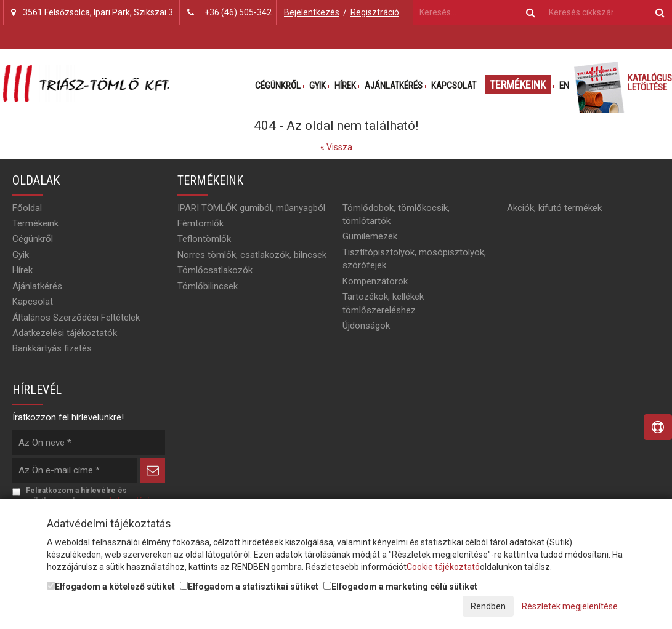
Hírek (345, 86)
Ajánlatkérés (394, 86)
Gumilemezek (370, 236)
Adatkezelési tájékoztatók (65, 333)
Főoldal (27, 208)
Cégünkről (278, 86)
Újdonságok (366, 326)
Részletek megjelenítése (570, 606)
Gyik (318, 86)
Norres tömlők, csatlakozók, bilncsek (252, 255)
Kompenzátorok (375, 281)
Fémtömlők (200, 223)
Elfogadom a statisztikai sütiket (249, 587)
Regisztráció (375, 12)
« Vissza (336, 147)
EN (564, 86)
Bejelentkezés (312, 12)
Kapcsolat (454, 86)
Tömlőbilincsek (208, 286)
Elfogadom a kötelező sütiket (111, 587)
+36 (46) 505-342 (238, 12)
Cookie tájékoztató (443, 567)
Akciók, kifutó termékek (554, 208)
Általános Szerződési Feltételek (76, 318)
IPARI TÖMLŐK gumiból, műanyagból (251, 208)
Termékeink (518, 85)
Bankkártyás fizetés (52, 348)
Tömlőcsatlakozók (215, 270)
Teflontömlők (204, 239)
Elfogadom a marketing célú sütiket (400, 587)
